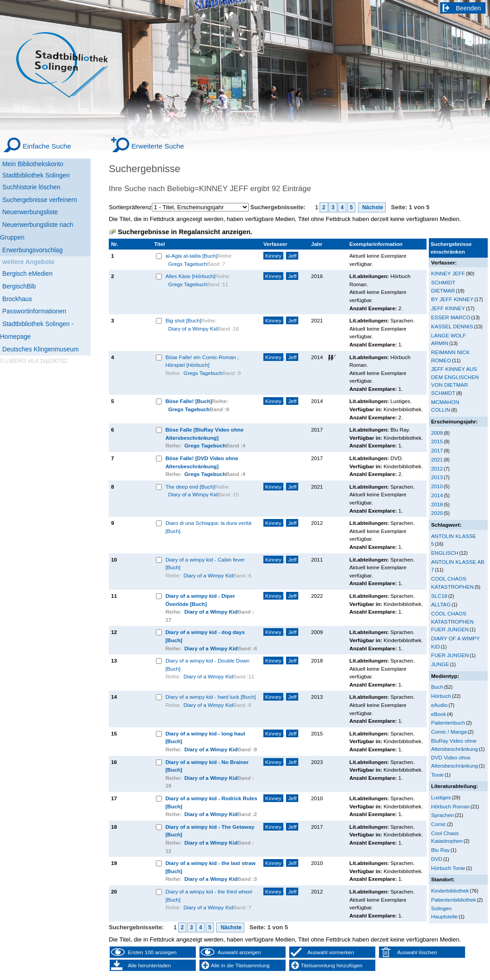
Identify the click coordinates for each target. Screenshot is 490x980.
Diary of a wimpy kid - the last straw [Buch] (211, 867)
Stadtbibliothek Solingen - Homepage (37, 330)
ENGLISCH (445, 553)
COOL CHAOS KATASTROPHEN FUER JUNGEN (452, 621)
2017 (437, 450)
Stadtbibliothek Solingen (36, 175)
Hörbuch (441, 696)
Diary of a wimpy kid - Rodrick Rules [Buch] (211, 802)
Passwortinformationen (34, 311)
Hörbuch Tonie (448, 868)
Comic (439, 824)
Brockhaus (17, 299)
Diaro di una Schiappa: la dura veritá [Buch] (209, 527)
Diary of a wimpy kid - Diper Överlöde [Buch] (200, 600)
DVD (437, 859)
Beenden (469, 8)
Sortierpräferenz (130, 207)
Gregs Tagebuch (188, 264)
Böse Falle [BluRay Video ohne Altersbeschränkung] (204, 434)
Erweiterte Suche (158, 146)
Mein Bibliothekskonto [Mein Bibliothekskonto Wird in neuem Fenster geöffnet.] (33, 164)
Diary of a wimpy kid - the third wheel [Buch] (209, 896)
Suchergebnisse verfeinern (40, 200)
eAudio (439, 705)
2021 (437, 459)
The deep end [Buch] (190, 487)
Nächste (372, 207)
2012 (437, 468)
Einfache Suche (47, 146)
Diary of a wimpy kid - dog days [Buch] (205, 636)
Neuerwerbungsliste (30, 212)
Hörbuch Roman (450, 806)
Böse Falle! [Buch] (189, 401)
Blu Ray (440, 850)
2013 (437, 477)
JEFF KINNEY (448, 308)
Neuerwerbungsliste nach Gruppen (36, 231)
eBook (439, 714)
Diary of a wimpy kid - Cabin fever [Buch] (205, 564)
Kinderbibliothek (450, 891)
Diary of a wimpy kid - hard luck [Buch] (211, 697)
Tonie (437, 775)
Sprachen (442, 815)
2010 (437, 486)
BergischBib (19, 286)
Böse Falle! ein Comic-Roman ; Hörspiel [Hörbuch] (202, 361)
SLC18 (439, 596)
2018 (437, 504)
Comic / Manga (449, 732)
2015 (437, 441)
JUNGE (440, 664)
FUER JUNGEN (450, 655)
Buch (437, 687)
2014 (437, 495)
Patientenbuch (448, 723)
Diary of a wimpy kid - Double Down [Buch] (208, 665)
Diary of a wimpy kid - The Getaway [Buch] (210, 831)
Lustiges (441, 797)
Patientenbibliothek (454, 900)
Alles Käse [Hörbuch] (190, 276)
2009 (437, 433)
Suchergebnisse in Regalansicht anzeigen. (185, 232)
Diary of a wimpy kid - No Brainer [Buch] (207, 766)
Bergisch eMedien (27, 274)
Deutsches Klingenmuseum (41, 349)
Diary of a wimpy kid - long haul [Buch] (205, 737)
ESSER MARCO (451, 317)
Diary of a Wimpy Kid (193, 329)
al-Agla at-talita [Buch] (192, 256)
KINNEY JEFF (448, 273)
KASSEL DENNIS (452, 326)
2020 (437, 513)
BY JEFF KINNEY (452, 299)
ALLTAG (441, 604)
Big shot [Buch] (183, 320)
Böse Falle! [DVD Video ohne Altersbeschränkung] (202, 462)
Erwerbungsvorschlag (32, 250)
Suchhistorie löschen (31, 187)
